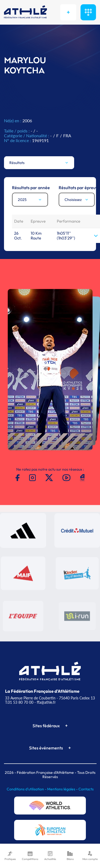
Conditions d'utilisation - (27, 789)
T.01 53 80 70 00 (19, 702)
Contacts (86, 789)
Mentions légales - (63, 789)
